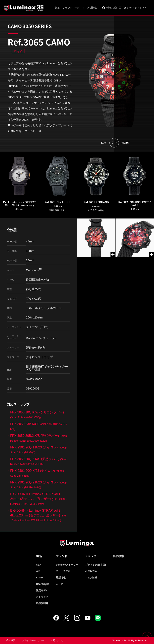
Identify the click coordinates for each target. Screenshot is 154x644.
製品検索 (111, 8)
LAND (39, 578)
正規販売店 (91, 571)
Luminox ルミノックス (24, 8)
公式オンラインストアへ (133, 8)
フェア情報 (91, 578)
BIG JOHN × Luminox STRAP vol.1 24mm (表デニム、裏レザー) (39, 499)
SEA (39, 565)
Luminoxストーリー (67, 565)
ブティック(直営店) (95, 565)
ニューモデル (63, 571)
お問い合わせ (57, 640)
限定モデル (42, 590)
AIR (38, 571)
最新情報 (61, 578)
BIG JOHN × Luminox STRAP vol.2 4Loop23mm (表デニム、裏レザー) (38, 515)
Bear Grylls (43, 584)
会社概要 (11, 640)
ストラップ (42, 597)
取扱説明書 (42, 603)
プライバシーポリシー (33, 640)
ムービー (61, 584)
